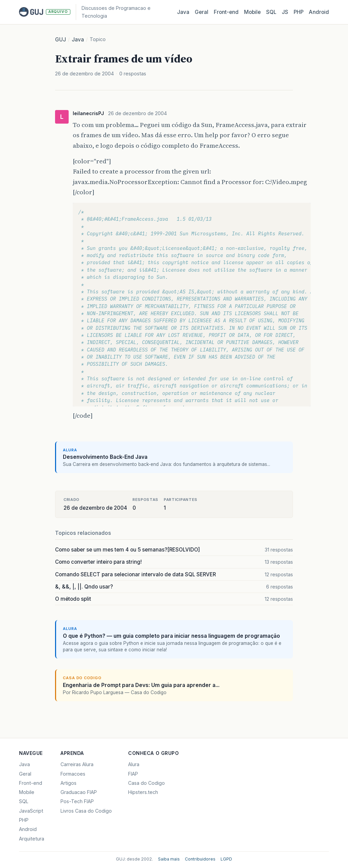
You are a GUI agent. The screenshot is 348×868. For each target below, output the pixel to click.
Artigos (68, 783)
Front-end (31, 783)
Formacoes (73, 774)
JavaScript (31, 811)
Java (183, 12)
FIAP (133, 774)
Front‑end (226, 12)
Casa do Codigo (146, 783)
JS (285, 12)
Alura (134, 764)
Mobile (252, 12)
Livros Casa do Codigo (86, 811)
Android (319, 12)
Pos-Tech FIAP (77, 801)
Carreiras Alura (77, 764)
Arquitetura (32, 839)
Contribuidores (200, 859)
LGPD (226, 859)
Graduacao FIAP (79, 792)
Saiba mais (169, 859)
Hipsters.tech (143, 792)
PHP (299, 12)
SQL (271, 12)
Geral (202, 12)
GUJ (60, 40)
